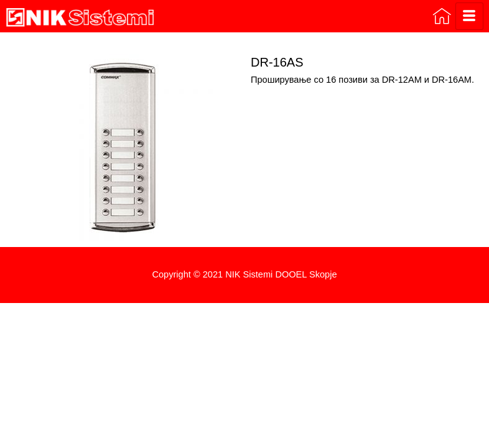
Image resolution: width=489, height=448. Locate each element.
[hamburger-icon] (469, 16)
